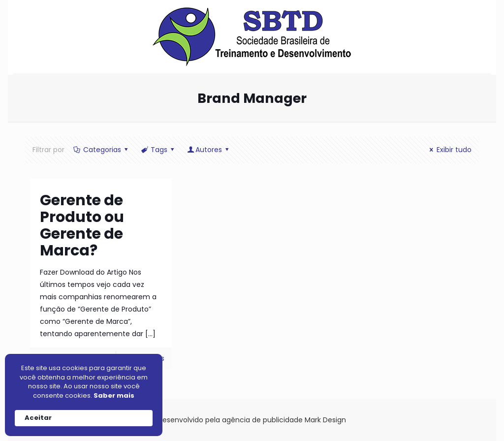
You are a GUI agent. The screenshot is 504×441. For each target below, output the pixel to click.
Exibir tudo (449, 150)
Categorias (101, 150)
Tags (158, 150)
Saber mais (114, 396)
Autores (209, 150)
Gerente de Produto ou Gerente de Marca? (82, 225)
